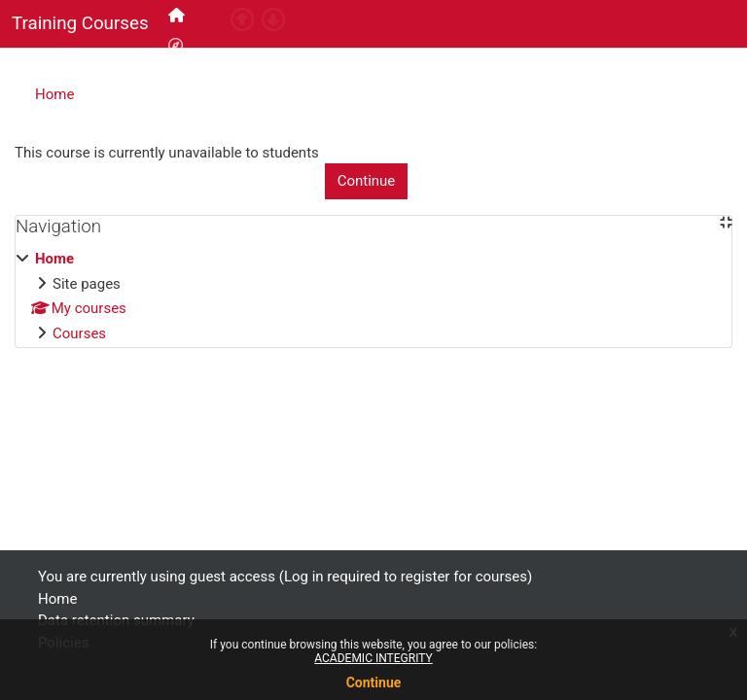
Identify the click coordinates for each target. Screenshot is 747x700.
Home (54, 94)
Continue (374, 682)
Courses (79, 333)
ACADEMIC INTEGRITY (373, 658)
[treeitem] (373, 296)
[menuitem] (178, 15)
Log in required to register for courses (598, 57)
